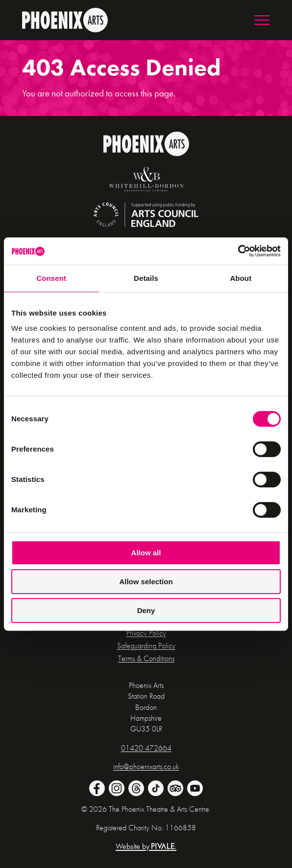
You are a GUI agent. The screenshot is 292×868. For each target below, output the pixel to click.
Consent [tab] (51, 278)
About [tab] (241, 278)
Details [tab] (146, 278)
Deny (146, 610)
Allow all (146, 553)
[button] (262, 20)
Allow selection (146, 582)
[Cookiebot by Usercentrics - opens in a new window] (238, 251)
